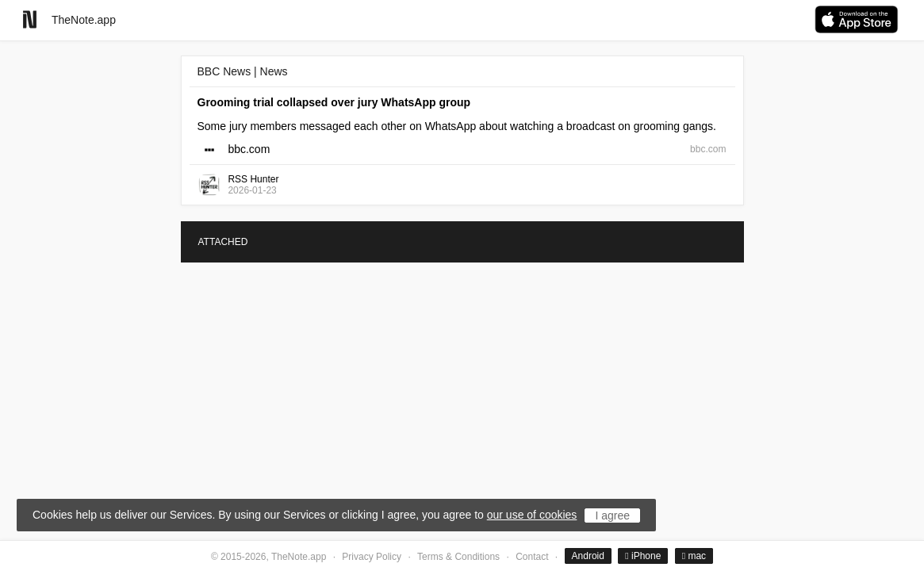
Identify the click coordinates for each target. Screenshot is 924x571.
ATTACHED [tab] (223, 242)
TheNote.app (84, 20)
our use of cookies (532, 515)
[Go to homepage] (30, 19)
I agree (612, 515)
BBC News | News (243, 71)
